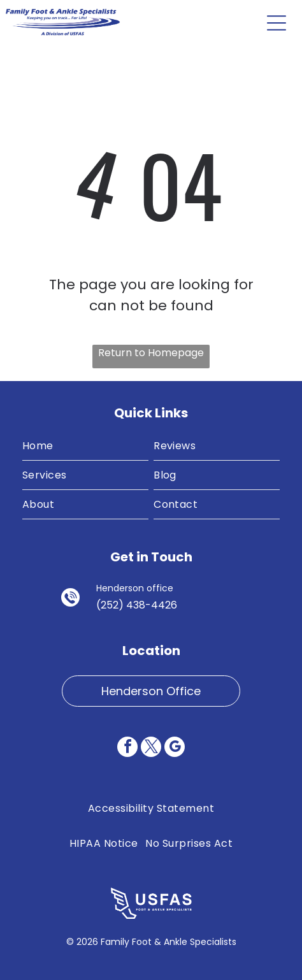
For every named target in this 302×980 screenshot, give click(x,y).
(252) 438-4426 (137, 605)
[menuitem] (85, 446)
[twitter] (151, 748)
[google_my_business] (175, 748)
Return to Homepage (151, 353)
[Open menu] (277, 23)
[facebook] (127, 748)
